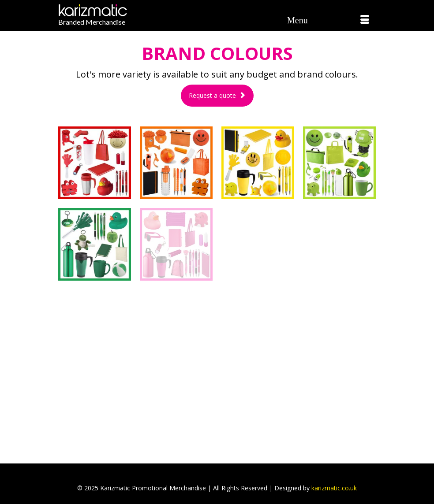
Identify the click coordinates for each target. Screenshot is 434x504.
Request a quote (217, 95)
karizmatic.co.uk (334, 488)
